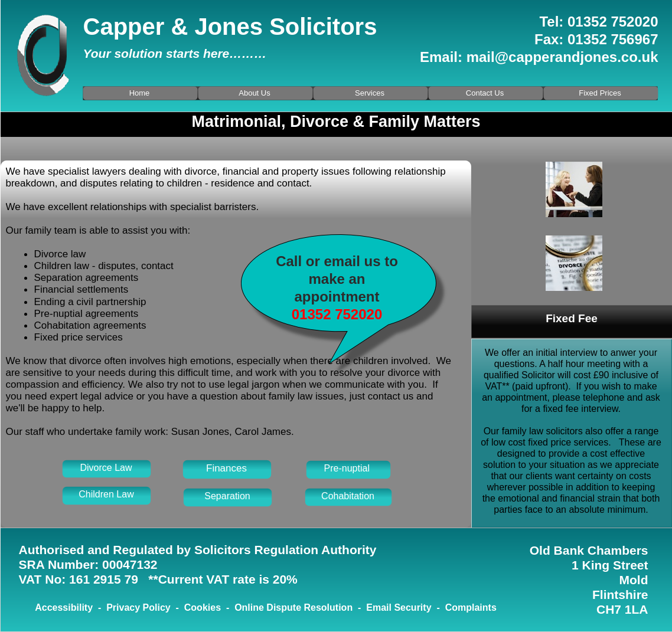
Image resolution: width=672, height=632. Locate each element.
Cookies (203, 608)
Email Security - (405, 608)
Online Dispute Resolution (293, 608)
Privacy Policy (138, 608)
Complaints (471, 608)
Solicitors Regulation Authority (285, 550)
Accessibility (64, 608)
